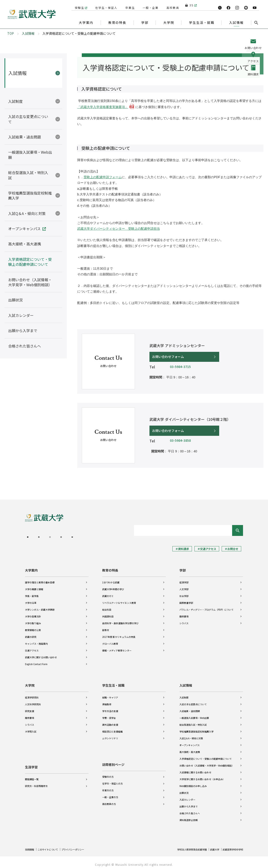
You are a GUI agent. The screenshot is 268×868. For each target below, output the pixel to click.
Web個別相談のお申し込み (193, 782)
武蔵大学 (210, 845)
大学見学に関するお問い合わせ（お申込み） (202, 775)
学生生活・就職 (113, 681)
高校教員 (171, 5)
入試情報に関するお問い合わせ (195, 768)
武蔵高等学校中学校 (231, 845)
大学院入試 (31, 728)
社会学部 (184, 592)
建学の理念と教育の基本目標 (40, 578)
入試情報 (28, 33)
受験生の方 (108, 773)
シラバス (184, 619)
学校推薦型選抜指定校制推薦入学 (196, 728)
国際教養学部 (186, 599)
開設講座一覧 (32, 773)
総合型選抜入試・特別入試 (193, 721)
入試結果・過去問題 (190, 707)
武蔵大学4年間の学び (113, 585)
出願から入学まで (189, 803)
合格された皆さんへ (190, 809)
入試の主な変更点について (193, 700)
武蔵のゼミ (108, 592)
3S (189, 5)
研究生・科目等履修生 (36, 780)
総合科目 (107, 606)
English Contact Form (36, 660)
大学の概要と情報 (34, 585)
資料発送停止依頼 (189, 816)
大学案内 (31, 566)
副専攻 (106, 626)
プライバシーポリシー (81, 845)
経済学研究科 (32, 694)
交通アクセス (32, 647)
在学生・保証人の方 (112, 780)
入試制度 (184, 694)
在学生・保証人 (104, 5)
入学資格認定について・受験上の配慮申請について (206, 755)
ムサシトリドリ (110, 734)
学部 (183, 566)
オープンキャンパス (190, 741)
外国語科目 (108, 613)
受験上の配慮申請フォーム (103, 177)
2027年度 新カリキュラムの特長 (119, 633)
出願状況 (184, 789)
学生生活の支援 (110, 707)
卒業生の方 (108, 786)
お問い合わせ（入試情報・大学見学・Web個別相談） (207, 762)
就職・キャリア (110, 694)
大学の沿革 (31, 599)
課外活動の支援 (110, 721)
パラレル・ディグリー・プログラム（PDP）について (206, 606)
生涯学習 (31, 761)
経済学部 (184, 578)
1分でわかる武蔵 (111, 578)
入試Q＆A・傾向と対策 (191, 734)
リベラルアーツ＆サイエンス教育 (119, 599)
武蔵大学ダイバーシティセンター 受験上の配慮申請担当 (119, 229)
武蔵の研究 (31, 633)
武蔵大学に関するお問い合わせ (41, 653)
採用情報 (30, 845)
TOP (11, 33)
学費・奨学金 (109, 714)
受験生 (78, 5)
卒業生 (128, 5)
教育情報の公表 (33, 626)
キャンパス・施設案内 (36, 640)
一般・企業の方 (110, 793)
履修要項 (184, 613)
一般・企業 (149, 5)
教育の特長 (110, 566)
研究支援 (30, 707)
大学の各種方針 (33, 613)
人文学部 (184, 585)
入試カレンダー (187, 796)
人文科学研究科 (33, 700)
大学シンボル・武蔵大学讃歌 (40, 606)
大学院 (30, 681)
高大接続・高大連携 (190, 748)
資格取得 (107, 700)
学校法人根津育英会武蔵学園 (183, 845)
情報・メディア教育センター (117, 647)
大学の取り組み (33, 619)
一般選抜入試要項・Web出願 (194, 714)
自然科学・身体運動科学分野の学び (120, 619)
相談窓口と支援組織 (112, 728)
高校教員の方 (109, 800)
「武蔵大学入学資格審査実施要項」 (103, 107)
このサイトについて (52, 845)
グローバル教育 (110, 640)
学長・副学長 (32, 592)
